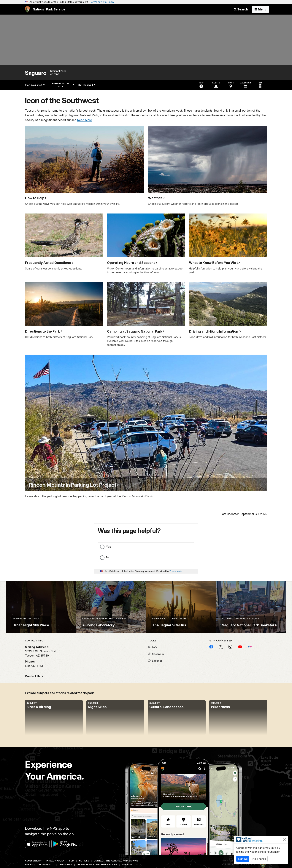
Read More (85, 120)
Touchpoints (176, 571)
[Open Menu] (260, 9)
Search (241, 9)
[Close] (285, 839)
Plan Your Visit (35, 85)
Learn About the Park (63, 85)
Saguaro (36, 73)
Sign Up (243, 859)
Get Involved (87, 85)
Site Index (156, 662)
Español (155, 668)
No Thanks (259, 859)
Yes (108, 547)
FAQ (152, 655)
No (108, 557)
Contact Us (33, 684)
